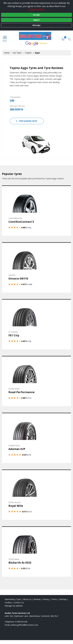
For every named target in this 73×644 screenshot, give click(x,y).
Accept (36, 15)
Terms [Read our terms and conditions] (54, 599)
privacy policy (36, 9)
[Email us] (24, 625)
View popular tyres (27, 121)
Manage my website (14, 606)
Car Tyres (17, 53)
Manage (36, 25)
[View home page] (36, 36)
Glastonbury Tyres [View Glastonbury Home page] (13, 599)
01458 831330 (21, 622)
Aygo (37, 53)
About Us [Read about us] (27, 599)
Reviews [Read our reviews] (37, 599)
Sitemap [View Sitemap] (63, 599)
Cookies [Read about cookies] (8, 603)
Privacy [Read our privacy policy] (46, 599)
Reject (37, 20)
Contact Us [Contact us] (19, 603)
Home (7, 53)
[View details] (36, 211)
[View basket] (63, 39)
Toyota (28, 53)
